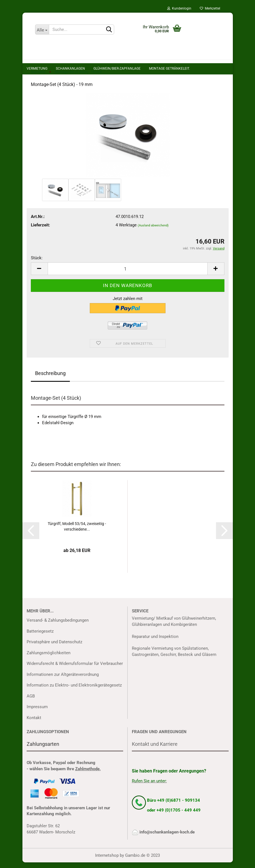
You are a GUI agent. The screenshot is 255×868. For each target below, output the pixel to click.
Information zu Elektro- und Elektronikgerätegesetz (74, 691)
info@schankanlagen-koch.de (167, 838)
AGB (31, 702)
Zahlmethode (87, 774)
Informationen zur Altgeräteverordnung (63, 680)
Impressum (37, 712)
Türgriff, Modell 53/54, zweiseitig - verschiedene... (77, 532)
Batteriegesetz (40, 637)
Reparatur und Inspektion (155, 642)
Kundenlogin (179, 8)
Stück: (37, 263)
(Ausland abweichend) (153, 231)
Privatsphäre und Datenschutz (54, 647)
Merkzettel (210, 8)
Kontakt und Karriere (155, 750)
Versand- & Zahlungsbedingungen (58, 626)
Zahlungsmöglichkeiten (49, 658)
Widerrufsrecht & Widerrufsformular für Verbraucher (75, 669)
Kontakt (34, 723)
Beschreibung (50, 379)
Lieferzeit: (40, 231)
